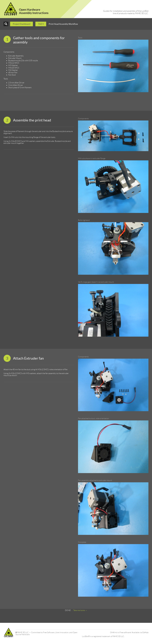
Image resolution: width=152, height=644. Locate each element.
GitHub (145, 632)
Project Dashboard (22, 24)
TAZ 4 (41, 24)
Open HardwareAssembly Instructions (34, 11)
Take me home (79, 610)
